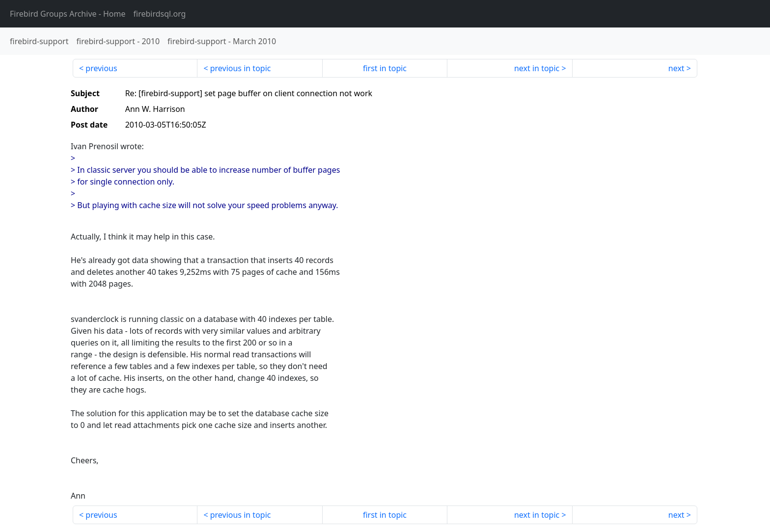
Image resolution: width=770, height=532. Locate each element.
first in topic (385, 68)
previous (101, 68)
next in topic (537, 68)
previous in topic (241, 68)
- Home (68, 14)
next (676, 68)
